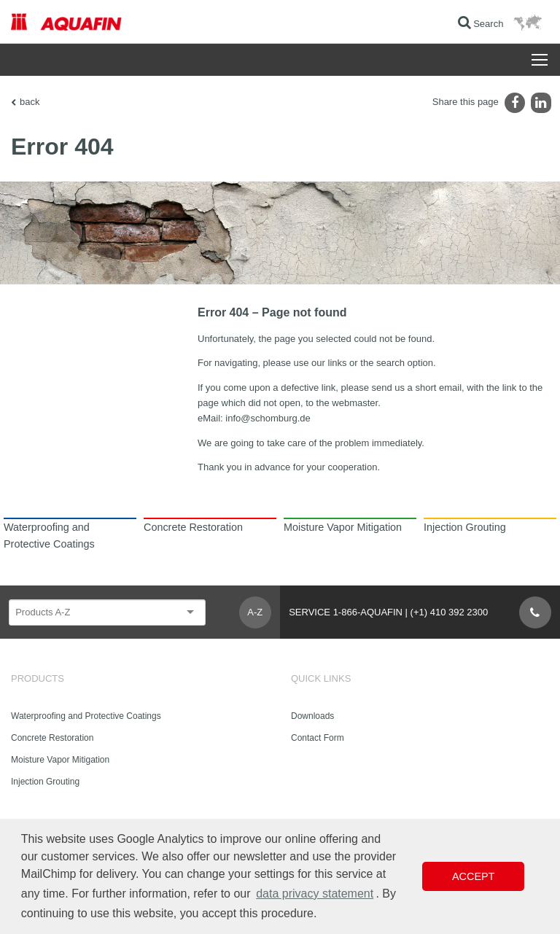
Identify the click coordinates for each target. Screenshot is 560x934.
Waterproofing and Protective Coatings (86, 716)
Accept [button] (473, 876)
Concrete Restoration (52, 738)
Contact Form (318, 738)
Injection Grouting (45, 782)
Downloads (312, 716)
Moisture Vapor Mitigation (60, 760)
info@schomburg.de (268, 418)
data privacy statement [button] (315, 894)
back (30, 102)
